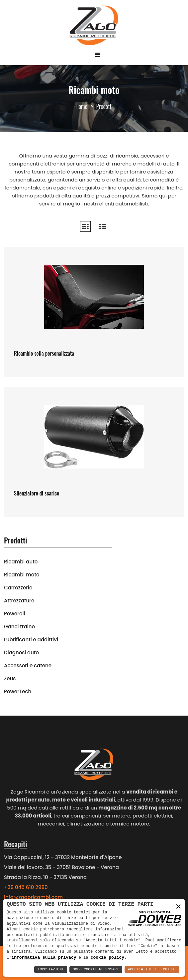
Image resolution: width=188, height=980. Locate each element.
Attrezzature (19, 601)
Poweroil (14, 614)
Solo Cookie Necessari (96, 970)
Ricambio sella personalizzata (44, 353)
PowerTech (18, 691)
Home (81, 106)
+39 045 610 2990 (26, 887)
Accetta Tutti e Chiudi (152, 970)
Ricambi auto (21, 562)
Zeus (10, 678)
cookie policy (107, 957)
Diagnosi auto (21, 653)
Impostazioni (51, 970)
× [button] (178, 906)
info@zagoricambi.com (33, 897)
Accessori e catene (28, 665)
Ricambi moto (22, 575)
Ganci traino (19, 627)
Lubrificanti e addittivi (31, 640)
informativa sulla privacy (44, 957)
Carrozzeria (18, 588)
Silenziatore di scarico (37, 493)
